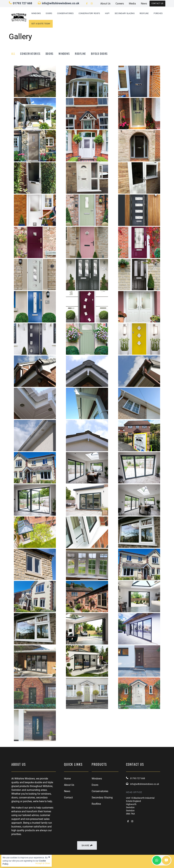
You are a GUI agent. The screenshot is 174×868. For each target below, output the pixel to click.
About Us (69, 785)
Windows (36, 13)
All (13, 54)
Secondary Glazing (125, 13)
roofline (80, 54)
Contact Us (157, 3)
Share (87, 845)
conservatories (30, 54)
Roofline (144, 13)
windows (64, 54)
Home (67, 779)
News (67, 791)
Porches (158, 13)
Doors (49, 13)
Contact (68, 798)
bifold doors (99, 54)
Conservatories (65, 13)
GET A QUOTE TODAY (41, 24)
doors (50, 54)
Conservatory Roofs (89, 13)
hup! (107, 13)
